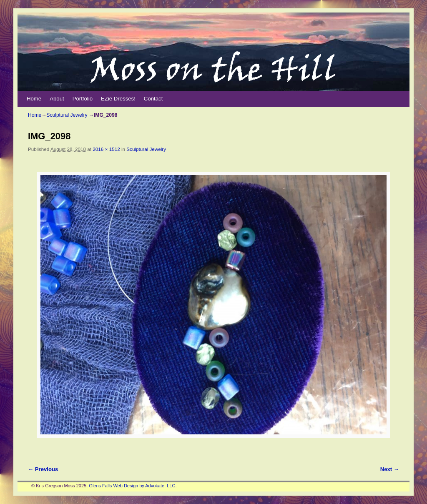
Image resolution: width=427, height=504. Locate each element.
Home (34, 99)
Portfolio (83, 99)
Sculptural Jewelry (67, 115)
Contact (153, 99)
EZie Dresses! (118, 99)
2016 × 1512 (106, 149)
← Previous (43, 469)
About (57, 99)
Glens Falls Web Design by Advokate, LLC (132, 486)
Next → (390, 469)
